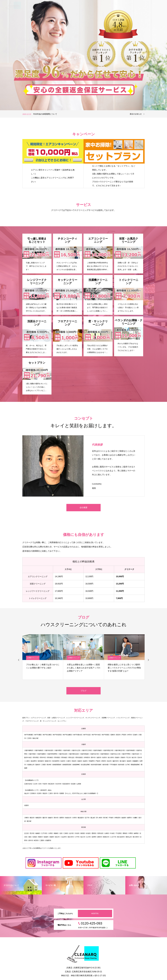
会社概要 (83, 508)
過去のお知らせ (136, 114)
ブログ (83, 691)
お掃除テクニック (33, 658)
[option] (83, 55)
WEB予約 (95, 913)
